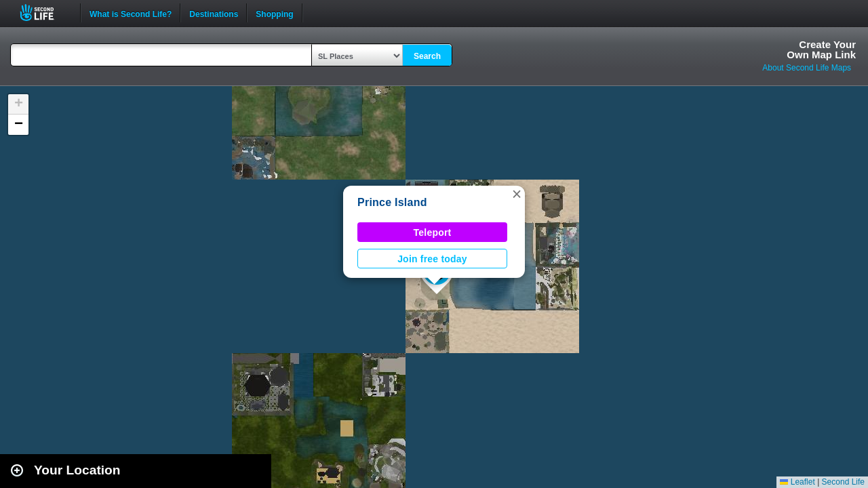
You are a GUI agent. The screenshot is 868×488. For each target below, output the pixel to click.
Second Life (44, 13)
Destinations (214, 13)
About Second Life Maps (807, 68)
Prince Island (392, 202)
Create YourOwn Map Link (821, 49)
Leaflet (797, 482)
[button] (517, 194)
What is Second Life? (131, 13)
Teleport (433, 232)
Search (427, 56)
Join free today (432, 259)
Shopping (274, 13)
